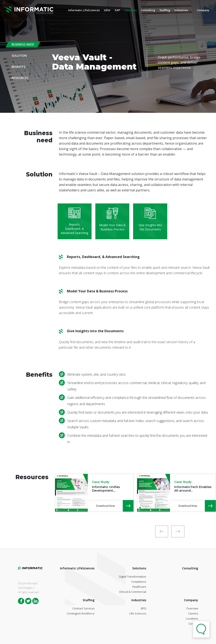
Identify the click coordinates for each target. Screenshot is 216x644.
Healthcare (139, 587)
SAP (117, 10)
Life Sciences (138, 613)
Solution (19, 56)
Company (203, 10)
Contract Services (83, 608)
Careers (193, 613)
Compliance (139, 582)
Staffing (165, 10)
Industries (181, 10)
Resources (20, 78)
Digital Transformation (133, 577)
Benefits (18, 67)
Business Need (23, 44)
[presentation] (162, 531)
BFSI (144, 608)
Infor (107, 10)
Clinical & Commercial (133, 592)
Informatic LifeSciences (84, 10)
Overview (192, 608)
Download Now (105, 506)
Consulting (148, 10)
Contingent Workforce (81, 613)
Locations (192, 618)
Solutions (130, 10)
